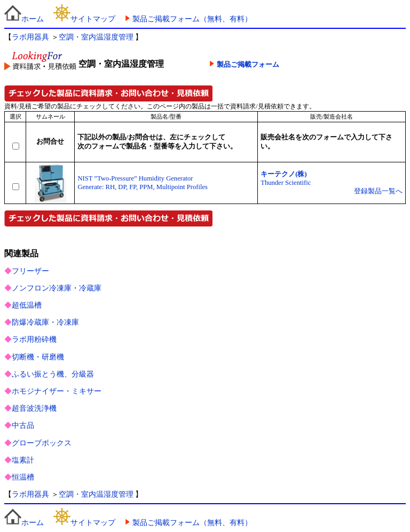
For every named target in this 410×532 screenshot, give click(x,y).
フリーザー (30, 271)
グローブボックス (42, 443)
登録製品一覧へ (378, 191)
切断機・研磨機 (38, 357)
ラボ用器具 (30, 37)
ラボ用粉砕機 (34, 339)
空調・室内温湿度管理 (96, 37)
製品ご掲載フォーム (248, 64)
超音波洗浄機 (34, 408)
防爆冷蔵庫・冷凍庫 (45, 322)
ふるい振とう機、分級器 (53, 374)
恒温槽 (23, 477)
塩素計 (23, 460)
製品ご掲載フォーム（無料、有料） (192, 19)
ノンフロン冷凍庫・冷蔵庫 (57, 288)
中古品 (23, 425)
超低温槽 (27, 305)
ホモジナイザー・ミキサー (57, 391)
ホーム (24, 19)
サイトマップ (84, 19)
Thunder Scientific (286, 183)
